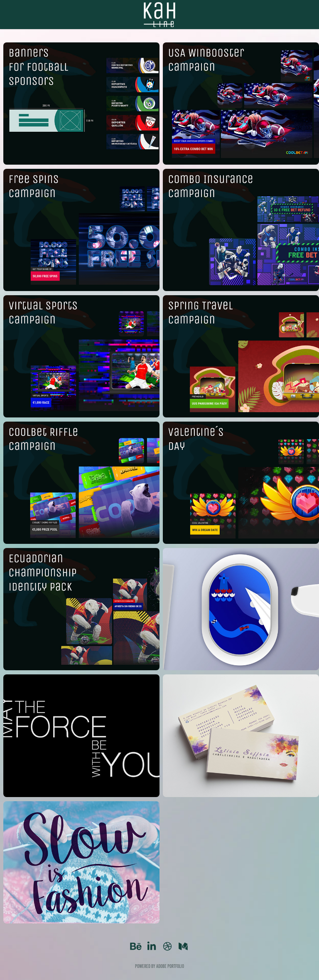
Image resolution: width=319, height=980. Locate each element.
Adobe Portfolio (170, 966)
